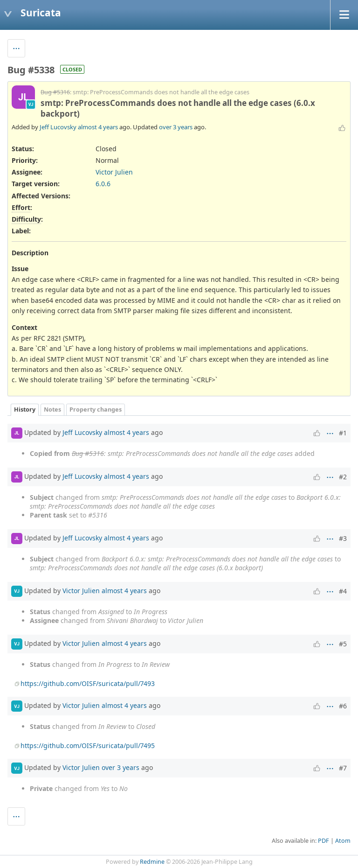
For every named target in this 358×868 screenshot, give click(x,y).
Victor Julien (114, 172)
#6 (343, 706)
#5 (343, 644)
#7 (343, 768)
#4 (343, 591)
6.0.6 (103, 184)
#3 (343, 538)
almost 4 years (98, 127)
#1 (343, 433)
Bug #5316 (55, 92)
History (25, 409)
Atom (343, 841)
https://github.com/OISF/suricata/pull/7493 (88, 683)
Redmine (152, 862)
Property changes (96, 409)
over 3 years (176, 127)
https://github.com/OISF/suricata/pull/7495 (88, 745)
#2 (343, 477)
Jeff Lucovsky (58, 127)
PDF (324, 841)
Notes (52, 409)
